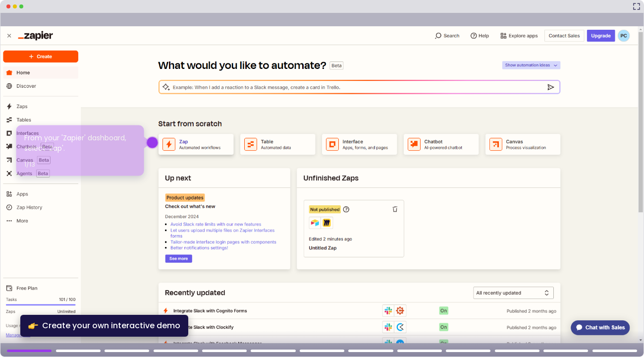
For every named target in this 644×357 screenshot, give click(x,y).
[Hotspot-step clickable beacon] (152, 142)
